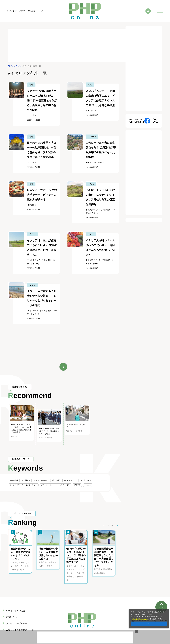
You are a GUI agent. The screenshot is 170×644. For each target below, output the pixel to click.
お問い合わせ (12, 617)
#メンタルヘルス (41, 480)
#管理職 (77, 485)
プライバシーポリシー (140, 619)
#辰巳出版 (56, 480)
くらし (91, 184)
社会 (31, 85)
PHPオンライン (15, 66)
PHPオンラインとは (16, 611)
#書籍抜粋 (14, 480)
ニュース (92, 137)
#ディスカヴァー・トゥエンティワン (56, 485)
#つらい (88, 485)
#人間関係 (26, 480)
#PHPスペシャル (70, 480)
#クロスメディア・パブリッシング (24, 485)
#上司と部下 (86, 480)
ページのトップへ (161, 599)
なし (90, 85)
